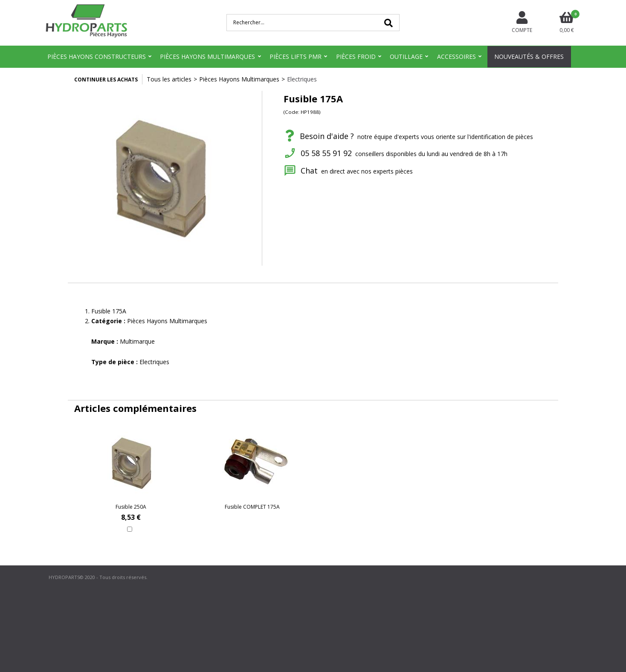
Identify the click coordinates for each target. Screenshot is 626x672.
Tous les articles (169, 79)
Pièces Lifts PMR (296, 56)
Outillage (406, 56)
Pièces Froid (356, 56)
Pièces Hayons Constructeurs (97, 56)
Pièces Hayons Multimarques (207, 56)
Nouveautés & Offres (529, 56)
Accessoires (456, 56)
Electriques (302, 79)
